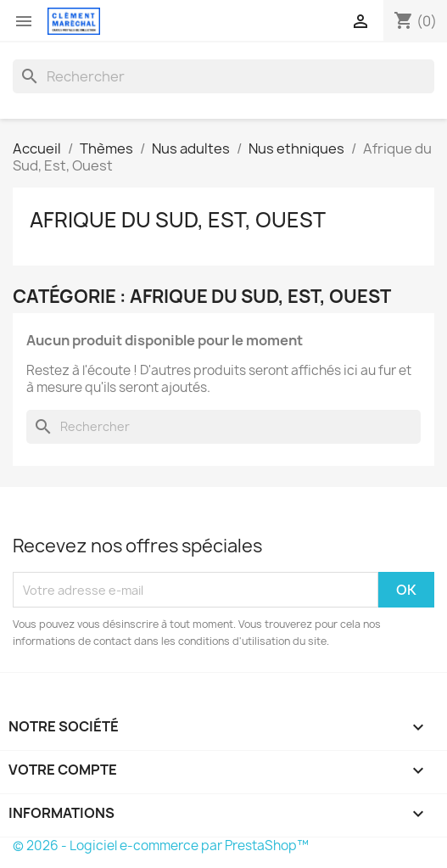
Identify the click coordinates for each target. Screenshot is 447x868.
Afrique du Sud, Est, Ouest (178, 220)
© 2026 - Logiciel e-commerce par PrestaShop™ (161, 846)
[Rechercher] (223, 76)
